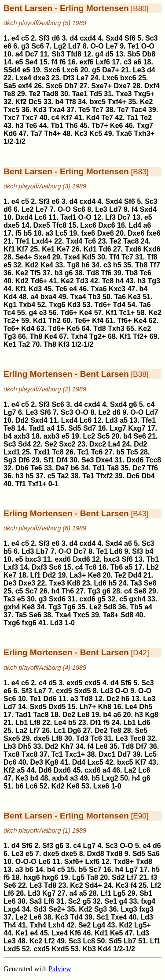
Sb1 (146, 893)
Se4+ (24, 257)
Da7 (62, 468)
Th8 (141, 265)
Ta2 (24, 344)
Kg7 (49, 893)
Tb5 (136, 607)
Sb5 (134, 54)
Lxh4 (56, 925)
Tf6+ (124, 321)
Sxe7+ (101, 86)
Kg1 (10, 305)
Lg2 (60, 46)
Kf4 (98, 321)
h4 (120, 281)
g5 (96, 70)
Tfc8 (59, 225)
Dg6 (74, 730)
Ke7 (63, 249)
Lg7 (10, 412)
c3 (128, 62)
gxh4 (137, 599)
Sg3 (10, 460)
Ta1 (132, 118)
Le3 (139, 70)
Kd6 (10, 133)
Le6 (44, 862)
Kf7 (67, 118)
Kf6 (75, 933)
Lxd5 (12, 949)
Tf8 (71, 102)
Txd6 (133, 249)
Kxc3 (117, 289)
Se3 (88, 460)
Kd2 (32, 265)
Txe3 (124, 94)
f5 (18, 233)
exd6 (63, 559)
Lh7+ (88, 707)
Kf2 (21, 102)
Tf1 (21, 484)
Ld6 (116, 551)
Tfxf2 (104, 476)
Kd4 (93, 118)
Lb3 (10, 746)
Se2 (51, 444)
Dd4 (135, 575)
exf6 (87, 62)
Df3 (69, 78)
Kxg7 (137, 428)
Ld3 (111, 420)
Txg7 (145, 126)
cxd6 (87, 599)
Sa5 (10, 86)
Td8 (93, 273)
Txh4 (79, 336)
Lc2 (89, 436)
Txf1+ (37, 484)
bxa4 (48, 297)
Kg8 (151, 715)
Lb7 (42, 551)
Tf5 (36, 273)
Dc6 (133, 476)
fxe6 (88, 233)
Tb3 (94, 297)
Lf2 (156, 885)
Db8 (149, 54)
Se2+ (57, 909)
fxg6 (29, 623)
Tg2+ (98, 336)
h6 (86, 265)
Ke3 (134, 297)
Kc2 (76, 885)
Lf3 (110, 217)
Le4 (131, 707)
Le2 (28, 209)
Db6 (22, 468)
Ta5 (21, 615)
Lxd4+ (42, 241)
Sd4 (24, 444)
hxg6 (31, 877)
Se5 (141, 730)
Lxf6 (103, 62)
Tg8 (73, 265)
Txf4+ (117, 102)
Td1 (99, 468)
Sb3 (58, 54)
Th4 (10, 925)
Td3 (82, 281)
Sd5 (75, 428)
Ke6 (116, 126)
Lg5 (78, 877)
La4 (114, 444)
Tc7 (98, 110)
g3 (25, 46)
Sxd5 (82, 691)
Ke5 (73, 329)
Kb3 (89, 949)
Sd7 (90, 428)
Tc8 (108, 281)
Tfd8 (74, 54)
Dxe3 (27, 583)
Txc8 (11, 754)
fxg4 (148, 901)
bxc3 (33, 559)
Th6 (71, 126)
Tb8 (132, 273)
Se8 (150, 583)
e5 (19, 62)
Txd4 (74, 241)
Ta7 (36, 133)
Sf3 (44, 38)
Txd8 (114, 854)
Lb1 (22, 723)
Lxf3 (11, 567)
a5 (124, 420)
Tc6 (90, 241)
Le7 (112, 46)
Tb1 (57, 126)
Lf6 (9, 893)
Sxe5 (12, 738)
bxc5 (98, 102)
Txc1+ (75, 754)
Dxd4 (24, 217)
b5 (27, 233)
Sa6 (153, 854)
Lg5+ (143, 925)
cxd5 (92, 683)
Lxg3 (129, 909)
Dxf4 (152, 86)
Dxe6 (106, 233)
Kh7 (67, 746)
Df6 (24, 460)
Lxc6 (70, 70)
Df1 (96, 723)
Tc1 (83, 452)
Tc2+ (11, 321)
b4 (59, 102)
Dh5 (146, 707)
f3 (154, 877)
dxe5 (11, 225)
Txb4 (27, 305)
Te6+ (82, 321)
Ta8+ (111, 615)
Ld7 (74, 46)
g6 (69, 273)
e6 (7, 46)
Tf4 (114, 257)
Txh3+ (144, 133)
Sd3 (40, 909)
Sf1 (49, 460)
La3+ (78, 575)
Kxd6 (152, 249)
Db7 (71, 86)
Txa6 (124, 133)
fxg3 (146, 909)
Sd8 (110, 607)
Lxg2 (110, 778)
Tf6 (106, 273)
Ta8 (113, 468)
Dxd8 (95, 854)
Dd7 (124, 754)
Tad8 (50, 94)
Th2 (55, 321)
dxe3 (41, 78)
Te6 (31, 126)
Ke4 (47, 265)
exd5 (74, 683)
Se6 (139, 436)
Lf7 (35, 730)
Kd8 (73, 583)
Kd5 (88, 257)
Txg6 (57, 305)
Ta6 (120, 297)
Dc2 (113, 699)
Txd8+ (124, 862)
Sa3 (36, 901)
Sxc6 (52, 70)
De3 (10, 583)
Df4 (62, 460)
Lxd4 (69, 420)
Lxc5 (95, 762)
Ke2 (146, 102)
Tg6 (69, 607)
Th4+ (52, 133)
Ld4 (135, 225)
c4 (55, 118)
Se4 (31, 62)
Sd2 (118, 877)
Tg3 (154, 281)
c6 (25, 683)
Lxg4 (12, 909)
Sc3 (151, 38)
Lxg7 (118, 428)
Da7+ (111, 70)
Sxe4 (42, 257)
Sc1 (103, 917)
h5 (117, 265)
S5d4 (12, 70)
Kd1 (90, 249)
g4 (99, 54)
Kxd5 (60, 949)
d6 (56, 38)
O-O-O (26, 862)
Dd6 (50, 699)
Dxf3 (39, 567)
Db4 (148, 476)
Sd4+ (93, 885)
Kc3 (81, 133)
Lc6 (40, 217)
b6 (75, 468)
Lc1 (60, 730)
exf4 (25, 86)
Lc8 (89, 941)
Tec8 (137, 738)
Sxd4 (114, 38)
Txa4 (56, 110)
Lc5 (61, 233)
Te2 (35, 94)
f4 (55, 62)
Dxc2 (98, 444)
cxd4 (88, 38)
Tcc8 (153, 460)
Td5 (95, 94)
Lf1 (36, 575)
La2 (22, 730)
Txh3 (116, 329)
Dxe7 (122, 86)
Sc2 (74, 901)
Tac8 (131, 241)
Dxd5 (57, 707)
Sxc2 (67, 444)
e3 (43, 313)
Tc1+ (127, 313)
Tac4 (138, 110)
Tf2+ (140, 336)
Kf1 (9, 249)
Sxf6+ (74, 862)
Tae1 (80, 94)
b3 (59, 273)
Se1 (111, 901)
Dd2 (22, 420)
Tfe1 (23, 241)
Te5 (84, 110)
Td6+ (39, 281)
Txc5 (11, 110)
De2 (69, 715)
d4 (74, 38)
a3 (49, 233)
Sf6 (130, 38)
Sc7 (31, 591)
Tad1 (68, 217)
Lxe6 (101, 786)
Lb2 (152, 567)
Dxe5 (42, 225)
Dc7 (31, 54)
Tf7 (155, 265)
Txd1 (42, 452)
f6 (62, 62)
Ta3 (136, 583)
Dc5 (35, 102)
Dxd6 (135, 460)
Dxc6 (106, 225)
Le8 (84, 715)
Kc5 (96, 133)
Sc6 (37, 46)
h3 (20, 126)
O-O (97, 46)
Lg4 (99, 925)
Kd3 (40, 110)
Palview (60, 969)
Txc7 (11, 118)
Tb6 (117, 567)
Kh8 (105, 707)
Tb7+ (100, 126)
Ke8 (94, 575)
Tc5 (132, 452)
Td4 (119, 305)
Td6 (105, 249)
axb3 (22, 436)
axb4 (60, 778)
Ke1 (48, 249)
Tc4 (9, 313)
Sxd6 (57, 599)
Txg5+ (144, 94)
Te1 (133, 46)
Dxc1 (107, 754)
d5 (109, 54)
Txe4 (72, 257)
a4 (19, 54)
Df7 (142, 746)
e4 (15, 38)
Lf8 (35, 723)
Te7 (123, 110)
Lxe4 (23, 78)
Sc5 (103, 436)
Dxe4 (104, 460)
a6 (137, 62)
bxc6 (128, 78)
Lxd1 (12, 452)
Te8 (9, 94)
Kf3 (64, 344)
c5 (25, 38)
